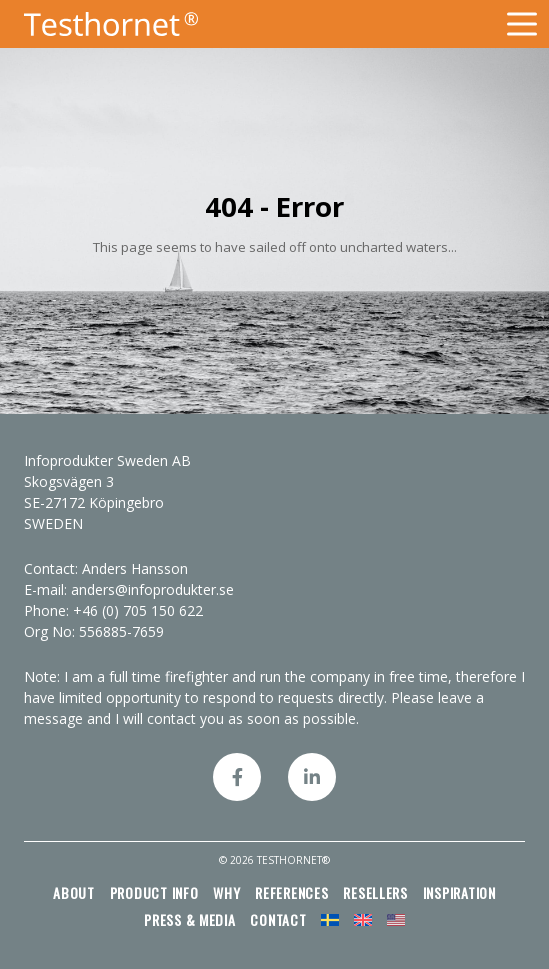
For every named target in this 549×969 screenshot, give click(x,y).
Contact (278, 919)
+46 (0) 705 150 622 (138, 610)
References (291, 892)
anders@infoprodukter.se (152, 589)
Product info (154, 892)
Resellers (375, 892)
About (74, 892)
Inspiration (459, 892)
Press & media (190, 919)
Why (226, 892)
